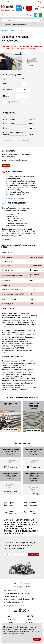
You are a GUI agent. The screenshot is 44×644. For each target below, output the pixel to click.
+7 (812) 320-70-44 (22, 587)
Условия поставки (14, 2)
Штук (5, 84)
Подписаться (34, 554)
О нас (26, 2)
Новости (30, 616)
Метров (6, 96)
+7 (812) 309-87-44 (22, 583)
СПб (3, 2)
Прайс (29, 619)
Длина (6, 79)
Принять (37, 639)
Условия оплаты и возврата (13, 198)
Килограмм (8, 90)
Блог (10, 616)
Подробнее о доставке (11, 240)
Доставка (12, 619)
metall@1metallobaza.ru (8, 11)
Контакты (30, 623)
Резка (11, 623)
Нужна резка (11, 102)
